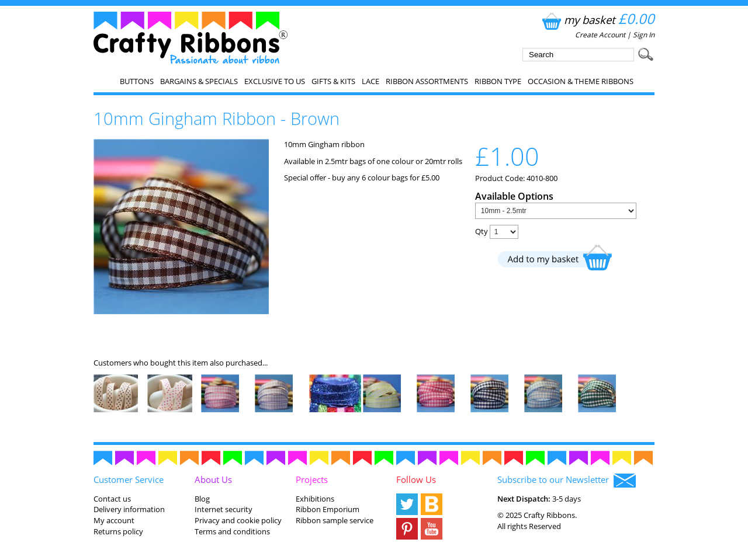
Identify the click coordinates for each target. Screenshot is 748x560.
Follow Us (416, 479)
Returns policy (118, 531)
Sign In (644, 35)
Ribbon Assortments (427, 81)
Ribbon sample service (335, 520)
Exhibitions (315, 499)
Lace (370, 81)
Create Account (600, 35)
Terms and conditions (232, 531)
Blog (202, 499)
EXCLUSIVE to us (275, 81)
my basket (597, 20)
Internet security (224, 509)
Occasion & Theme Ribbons (581, 81)
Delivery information (129, 509)
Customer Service (129, 479)
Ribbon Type (498, 81)
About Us (213, 479)
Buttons (137, 81)
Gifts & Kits (333, 81)
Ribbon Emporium (328, 509)
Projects (312, 479)
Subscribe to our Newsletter (567, 481)
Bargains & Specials (199, 81)
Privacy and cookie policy (238, 520)
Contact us (112, 499)
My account (114, 520)
